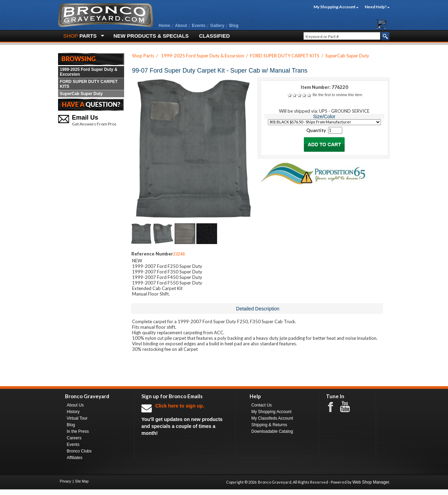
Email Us (85, 118)
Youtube (348, 407)
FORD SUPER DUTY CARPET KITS (89, 84)
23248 (179, 254)
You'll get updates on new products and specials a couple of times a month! (185, 419)
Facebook (334, 407)
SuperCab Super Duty (81, 94)
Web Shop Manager (371, 482)
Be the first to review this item (337, 95)
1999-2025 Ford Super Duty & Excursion (89, 72)
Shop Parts (143, 56)
